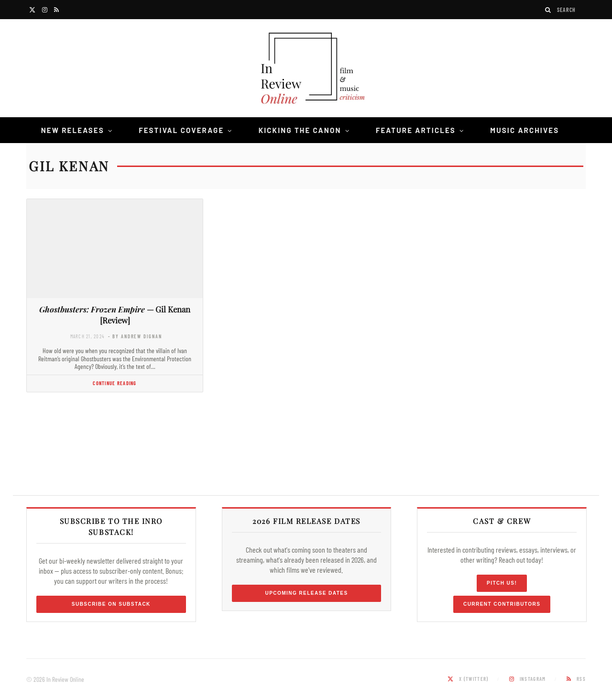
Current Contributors (502, 604)
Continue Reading (115, 383)
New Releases (73, 130)
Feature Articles (416, 130)
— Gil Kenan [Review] (115, 315)
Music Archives (525, 130)
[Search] (548, 10)
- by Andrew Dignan (135, 336)
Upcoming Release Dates (306, 593)
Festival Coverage (181, 130)
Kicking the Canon (300, 130)
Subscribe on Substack (111, 604)
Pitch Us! (502, 583)
